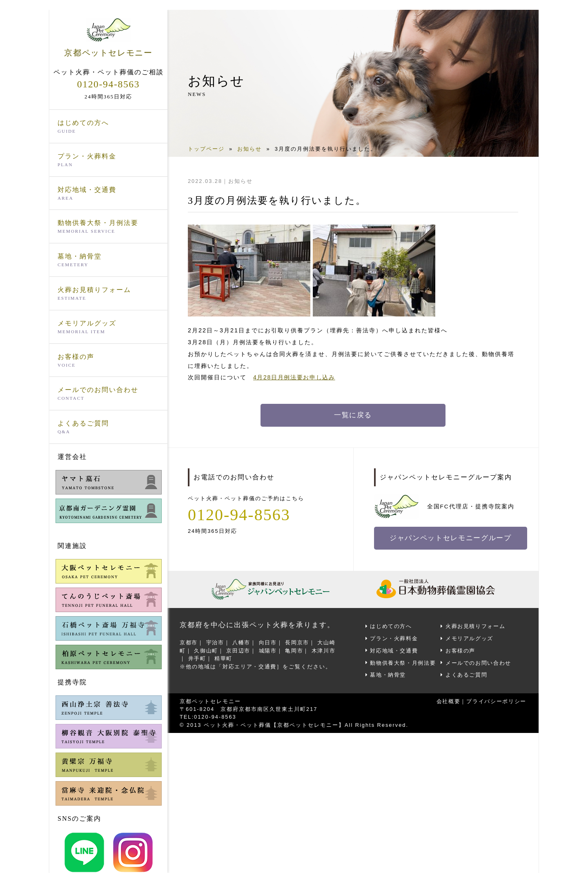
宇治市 (216, 642)
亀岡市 (296, 649)
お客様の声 (108, 361)
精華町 (224, 657)
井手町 (197, 657)
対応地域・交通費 (108, 194)
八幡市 (242, 642)
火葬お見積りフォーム (108, 294)
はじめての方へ (108, 127)
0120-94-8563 (109, 84)
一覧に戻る (353, 415)
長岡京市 (299, 642)
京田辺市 (239, 649)
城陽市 (269, 649)
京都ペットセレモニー (108, 38)
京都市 (189, 642)
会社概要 (447, 699)
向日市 (269, 642)
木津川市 (326, 649)
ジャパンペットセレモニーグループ (452, 538)
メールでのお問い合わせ (108, 394)
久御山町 (207, 649)
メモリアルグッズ (108, 327)
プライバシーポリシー (496, 699)
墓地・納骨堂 (108, 261)
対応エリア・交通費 (250, 665)
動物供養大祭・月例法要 (108, 227)
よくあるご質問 (108, 428)
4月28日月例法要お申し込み (295, 377)
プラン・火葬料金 (108, 160)
